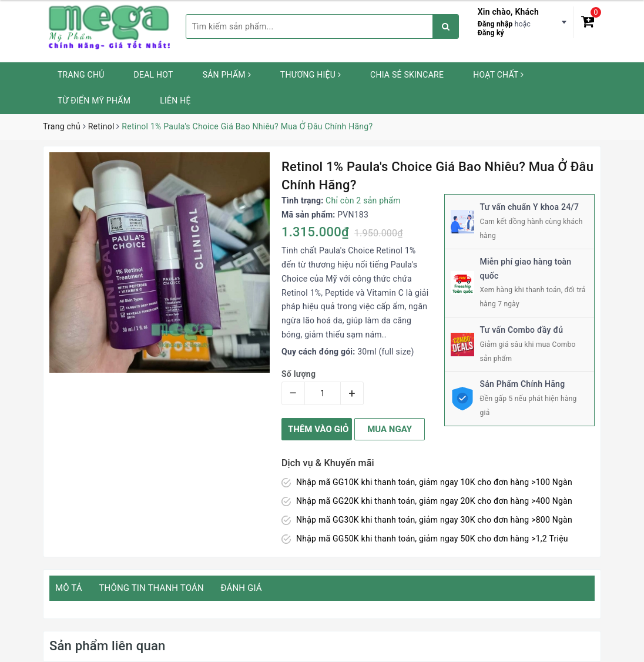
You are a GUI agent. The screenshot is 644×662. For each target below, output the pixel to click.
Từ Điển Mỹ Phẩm (94, 101)
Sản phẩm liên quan (107, 646)
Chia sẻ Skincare (407, 75)
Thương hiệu (311, 75)
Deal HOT (154, 75)
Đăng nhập (495, 24)
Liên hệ (175, 101)
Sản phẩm (227, 75)
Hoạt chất (498, 75)
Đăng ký (491, 33)
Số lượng (298, 374)
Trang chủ (81, 75)
